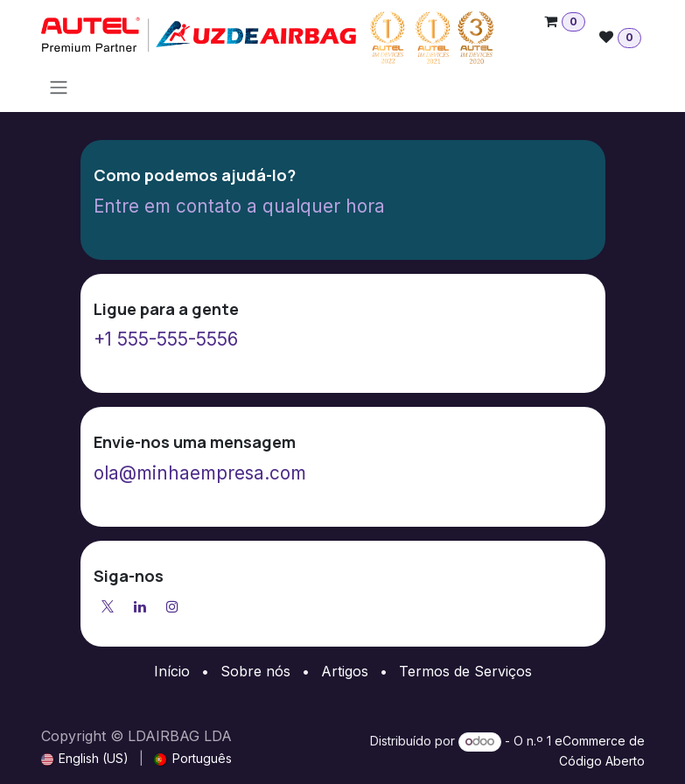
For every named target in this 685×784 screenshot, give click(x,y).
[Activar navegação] (59, 87)
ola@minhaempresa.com (200, 473)
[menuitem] (85, 758)
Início (172, 671)
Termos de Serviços (465, 671)
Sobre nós (255, 671)
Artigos (345, 671)
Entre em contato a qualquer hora (239, 206)
